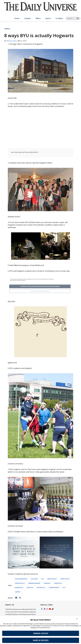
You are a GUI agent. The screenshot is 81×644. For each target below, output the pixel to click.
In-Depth (59, 18)
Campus (28, 18)
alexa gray (34, 579)
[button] (77, 619)
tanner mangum (54, 587)
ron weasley (41, 587)
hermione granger (34, 583)
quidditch (30, 587)
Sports (48, 18)
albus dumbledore (21, 579)
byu (43, 579)
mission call (19, 587)
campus (18, 592)
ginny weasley (52, 579)
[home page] (40, 8)
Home (17, 18)
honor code (58, 583)
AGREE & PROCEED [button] (41, 640)
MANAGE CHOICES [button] (41, 633)
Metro (38, 18)
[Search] (73, 18)
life (64, 587)
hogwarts (47, 583)
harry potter (65, 579)
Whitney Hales (12, 41)
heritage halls (20, 583)
